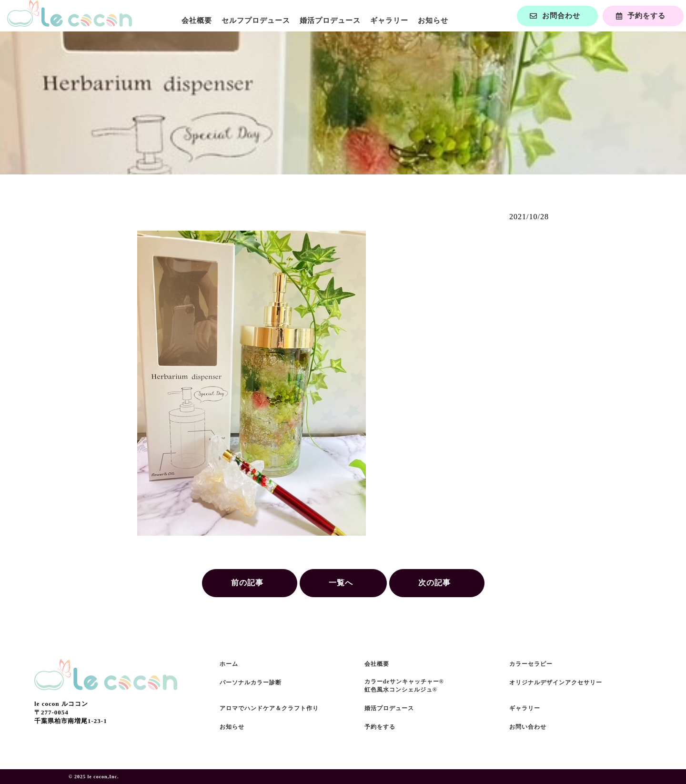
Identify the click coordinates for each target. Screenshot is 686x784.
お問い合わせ (528, 727)
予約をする (380, 727)
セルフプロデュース (256, 20)
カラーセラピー (531, 664)
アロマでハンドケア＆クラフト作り (269, 708)
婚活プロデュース (330, 20)
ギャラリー (389, 20)
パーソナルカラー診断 (251, 682)
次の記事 (434, 583)
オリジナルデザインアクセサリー (556, 682)
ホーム (229, 664)
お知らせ (433, 20)
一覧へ (341, 583)
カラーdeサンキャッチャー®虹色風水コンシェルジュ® (404, 686)
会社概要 (197, 20)
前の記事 (247, 583)
